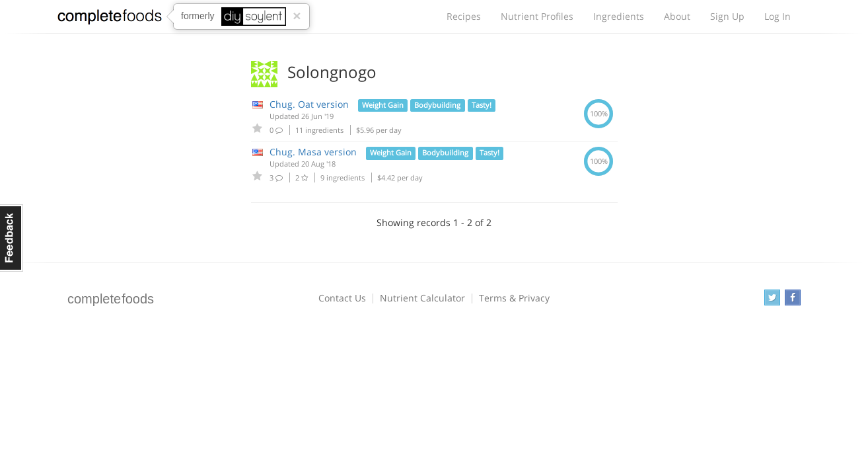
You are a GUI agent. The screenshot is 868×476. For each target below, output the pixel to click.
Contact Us (342, 298)
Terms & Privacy (514, 298)
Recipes (464, 16)
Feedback (12, 238)
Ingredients (619, 16)
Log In (778, 16)
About (677, 16)
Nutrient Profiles (537, 16)
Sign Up (727, 16)
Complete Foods (110, 19)
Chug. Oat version (309, 104)
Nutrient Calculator (422, 298)
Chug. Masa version (313, 152)
